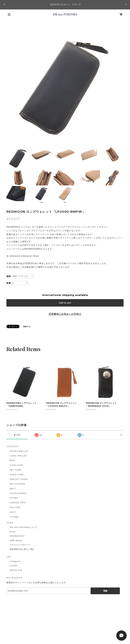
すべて (17, 435)
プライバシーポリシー (20, 545)
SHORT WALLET (19, 451)
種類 (9, 276)
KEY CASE (15, 470)
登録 (105, 591)
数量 (9, 283)
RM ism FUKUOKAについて (23, 527)
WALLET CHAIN (19, 479)
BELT (13, 489)
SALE (13, 512)
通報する (27, 327)
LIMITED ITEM (18, 503)
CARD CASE (17, 475)
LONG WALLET (18, 456)
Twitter (14, 566)
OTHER (14, 498)
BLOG (13, 532)
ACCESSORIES (18, 493)
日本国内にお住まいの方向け (65, 314)
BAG (12, 460)
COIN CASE (16, 465)
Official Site (16, 570)
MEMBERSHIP (17, 536)
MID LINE (15, 507)
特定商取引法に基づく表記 (22, 549)
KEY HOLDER (17, 484)
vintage (14, 517)
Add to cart (65, 303)
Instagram (15, 561)
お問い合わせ (16, 540)
